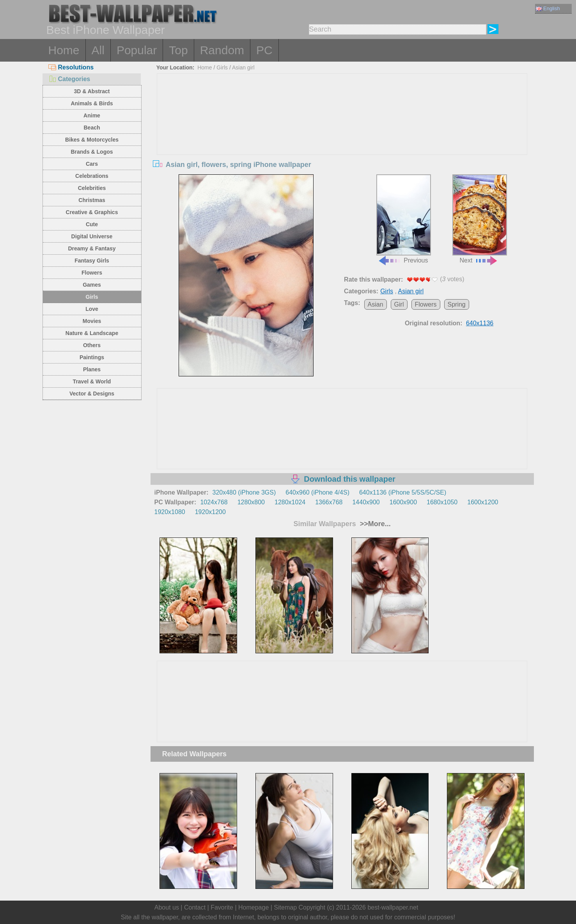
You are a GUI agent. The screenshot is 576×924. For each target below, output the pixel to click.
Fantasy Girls (92, 261)
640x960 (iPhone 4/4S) (317, 492)
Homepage (253, 907)
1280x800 (251, 502)
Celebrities (92, 188)
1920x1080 (170, 512)
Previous (404, 219)
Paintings (92, 357)
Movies (92, 321)
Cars (92, 164)
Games (92, 285)
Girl (399, 304)
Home (64, 50)
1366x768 (329, 502)
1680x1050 (442, 502)
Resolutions (71, 67)
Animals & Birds (92, 103)
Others (92, 345)
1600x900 (403, 502)
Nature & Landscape (92, 333)
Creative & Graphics (92, 212)
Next (480, 219)
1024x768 (214, 502)
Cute (92, 224)
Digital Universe (92, 236)
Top (178, 50)
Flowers (92, 273)
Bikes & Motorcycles (92, 140)
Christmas (92, 200)
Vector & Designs (92, 394)
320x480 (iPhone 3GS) (244, 492)
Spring (457, 304)
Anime (92, 115)
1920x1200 (210, 512)
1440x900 (366, 502)
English (548, 8)
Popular (137, 50)
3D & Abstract (92, 91)
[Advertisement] (342, 132)
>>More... (374, 524)
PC (264, 50)
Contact (195, 907)
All (98, 50)
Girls (92, 297)
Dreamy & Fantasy (92, 248)
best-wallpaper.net (393, 907)
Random (222, 50)
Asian (376, 304)
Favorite (222, 907)
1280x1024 (290, 502)
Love (92, 309)
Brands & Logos (92, 152)
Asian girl (243, 67)
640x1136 (480, 323)
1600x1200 (483, 502)
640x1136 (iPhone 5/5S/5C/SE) (403, 492)
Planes (92, 369)
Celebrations (92, 176)
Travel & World (92, 381)
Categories (69, 79)
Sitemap (285, 907)
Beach (92, 128)
